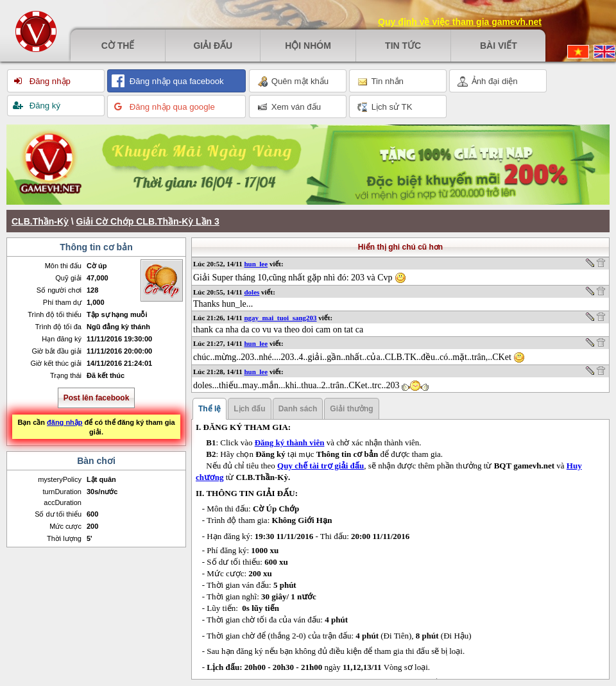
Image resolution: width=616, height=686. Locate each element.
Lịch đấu (249, 409)
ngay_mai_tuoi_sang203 (280, 318)
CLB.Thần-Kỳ (40, 221)
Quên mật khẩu (293, 81)
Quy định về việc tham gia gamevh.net (460, 22)
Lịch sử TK (385, 107)
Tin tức (403, 46)
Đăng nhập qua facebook (175, 81)
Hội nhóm (308, 46)
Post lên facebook (97, 398)
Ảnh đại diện (488, 81)
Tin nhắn (381, 81)
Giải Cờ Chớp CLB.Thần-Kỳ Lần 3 (148, 221)
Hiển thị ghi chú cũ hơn (400, 247)
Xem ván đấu (289, 107)
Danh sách (298, 409)
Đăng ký (44, 106)
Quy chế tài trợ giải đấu (321, 466)
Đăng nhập (49, 81)
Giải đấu (213, 46)
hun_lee (256, 264)
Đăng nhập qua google (171, 107)
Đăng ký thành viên (290, 442)
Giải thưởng (351, 409)
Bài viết (499, 46)
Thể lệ (210, 409)
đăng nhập (65, 422)
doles (252, 292)
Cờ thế (118, 46)
